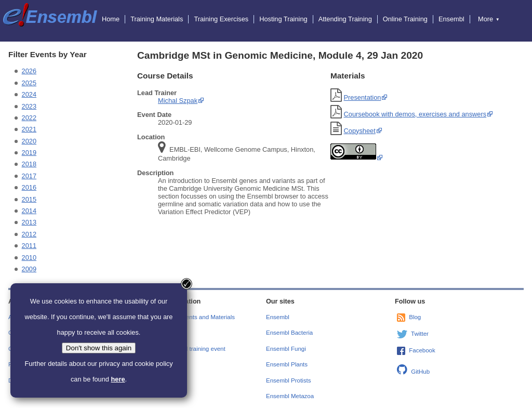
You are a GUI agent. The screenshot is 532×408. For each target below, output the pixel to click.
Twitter (420, 334)
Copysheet (360, 131)
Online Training (405, 19)
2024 (29, 94)
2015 (29, 199)
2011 (29, 246)
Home (111, 19)
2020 (29, 141)
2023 (29, 106)
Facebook (422, 350)
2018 (29, 164)
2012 (29, 234)
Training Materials (157, 19)
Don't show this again (99, 348)
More (489, 19)
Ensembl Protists (288, 380)
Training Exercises (221, 19)
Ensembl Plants (287, 364)
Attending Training (345, 19)
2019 (29, 153)
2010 (29, 258)
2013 (29, 222)
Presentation (363, 97)
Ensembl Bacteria (289, 333)
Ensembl (451, 19)
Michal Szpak (178, 101)
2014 (29, 211)
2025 (29, 83)
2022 (29, 118)
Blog (415, 317)
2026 (29, 71)
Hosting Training (283, 19)
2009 (29, 269)
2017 (29, 176)
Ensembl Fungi (286, 349)
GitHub (420, 372)
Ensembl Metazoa (290, 396)
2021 (29, 129)
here (118, 379)
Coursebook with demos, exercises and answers (415, 114)
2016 (29, 187)
